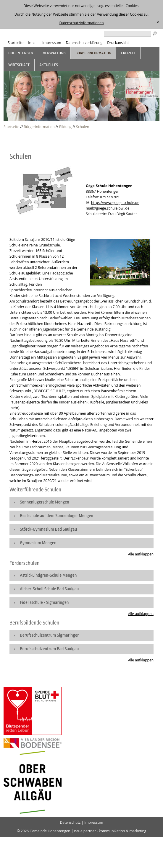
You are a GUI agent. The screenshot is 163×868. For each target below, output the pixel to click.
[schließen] (158, 22)
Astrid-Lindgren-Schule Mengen (48, 575)
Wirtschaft (19, 65)
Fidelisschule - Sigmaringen (44, 603)
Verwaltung (54, 53)
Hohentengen (21, 53)
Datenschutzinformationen (81, 23)
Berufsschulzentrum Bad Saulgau (49, 649)
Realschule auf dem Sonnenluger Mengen (57, 516)
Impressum (52, 43)
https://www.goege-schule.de (115, 203)
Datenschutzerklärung (84, 43)
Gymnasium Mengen (38, 543)
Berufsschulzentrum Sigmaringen (50, 635)
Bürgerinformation (93, 53)
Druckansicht (118, 43)
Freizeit (128, 53)
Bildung (65, 127)
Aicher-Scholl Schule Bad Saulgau (49, 589)
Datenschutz (70, 822)
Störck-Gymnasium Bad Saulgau (48, 529)
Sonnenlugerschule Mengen (45, 502)
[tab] (81, 502)
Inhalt (33, 43)
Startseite (16, 43)
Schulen (83, 127)
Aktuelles (49, 65)
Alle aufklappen (141, 554)
